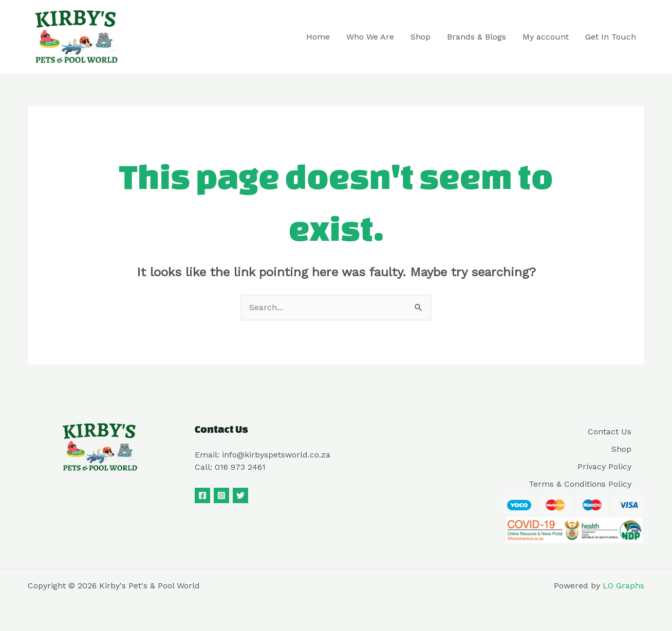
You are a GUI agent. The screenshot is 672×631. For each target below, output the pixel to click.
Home (318, 37)
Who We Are (370, 37)
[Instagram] (221, 495)
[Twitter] (240, 495)
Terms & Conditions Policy (580, 484)
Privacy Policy (604, 466)
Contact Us (610, 432)
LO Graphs (623, 586)
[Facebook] (202, 495)
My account (546, 37)
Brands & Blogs (477, 37)
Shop (421, 37)
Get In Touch (611, 37)
